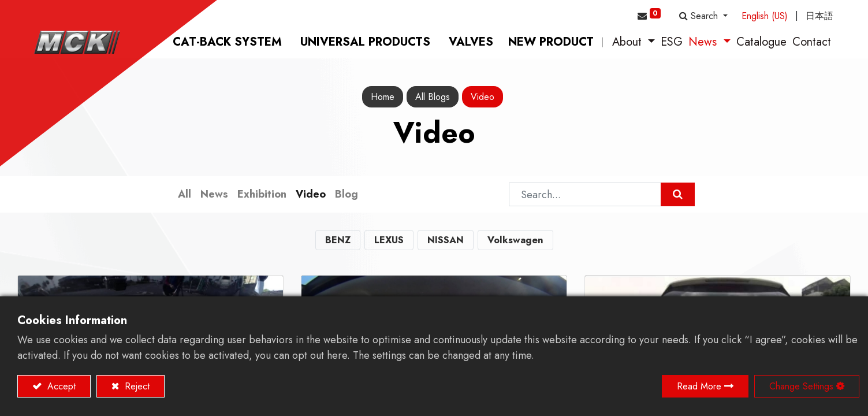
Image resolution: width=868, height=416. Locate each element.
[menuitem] (227, 44)
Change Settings (801, 386)
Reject (136, 386)
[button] (703, 16)
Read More (699, 386)
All (185, 196)
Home (383, 99)
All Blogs (433, 99)
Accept (60, 386)
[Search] (678, 196)
